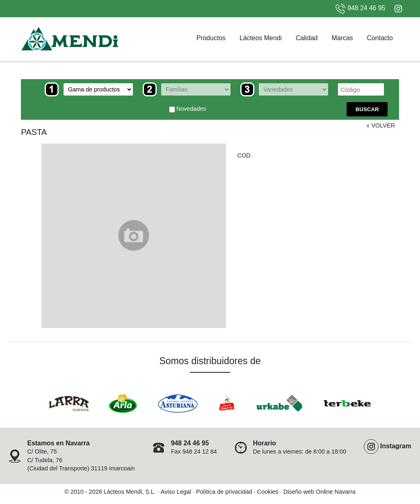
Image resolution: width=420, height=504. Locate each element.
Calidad (307, 38)
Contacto (380, 38)
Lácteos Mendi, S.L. (130, 492)
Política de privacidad (224, 492)
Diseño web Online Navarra (320, 492)
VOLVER (383, 125)
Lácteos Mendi (261, 38)
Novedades (188, 109)
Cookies (268, 492)
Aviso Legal (176, 492)
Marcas (342, 38)
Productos (211, 38)
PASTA (34, 132)
